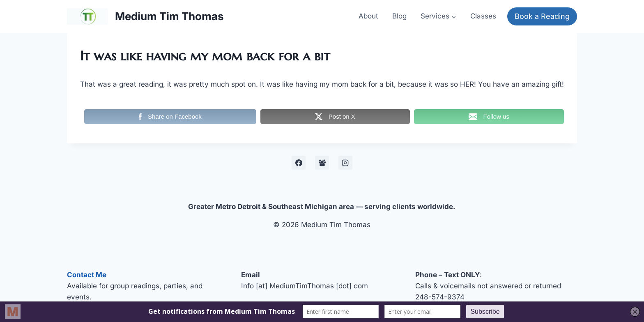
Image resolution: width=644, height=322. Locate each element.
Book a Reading (542, 16)
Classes (483, 16)
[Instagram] (345, 163)
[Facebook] (299, 163)
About (368, 16)
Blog (399, 16)
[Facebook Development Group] (322, 163)
